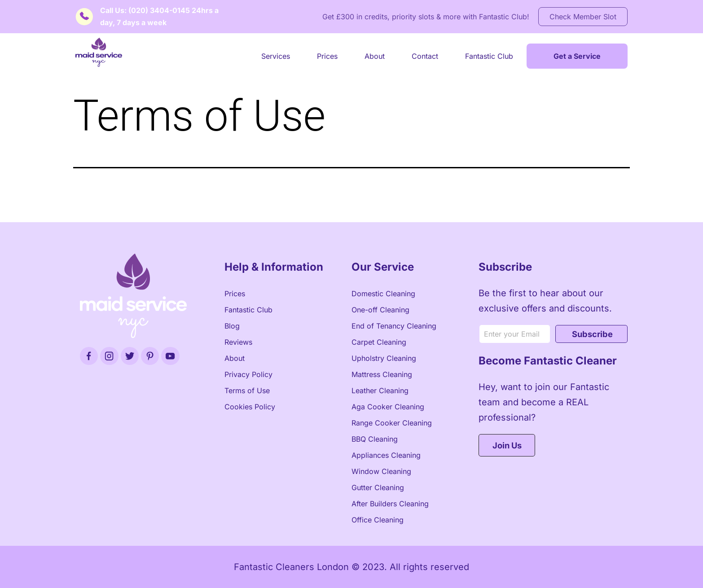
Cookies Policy (250, 407)
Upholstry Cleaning (384, 358)
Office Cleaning (378, 520)
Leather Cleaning (380, 391)
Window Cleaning (381, 471)
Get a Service (577, 56)
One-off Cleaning (380, 310)
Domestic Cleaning (383, 294)
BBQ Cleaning (375, 439)
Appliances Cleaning (386, 455)
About (375, 56)
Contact (425, 56)
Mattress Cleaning (382, 374)
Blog (232, 326)
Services (276, 56)
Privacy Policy (248, 374)
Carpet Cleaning (379, 342)
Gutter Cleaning (378, 487)
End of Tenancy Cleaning (394, 326)
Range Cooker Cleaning (392, 423)
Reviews (238, 342)
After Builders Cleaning (390, 504)
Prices (327, 56)
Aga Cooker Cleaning (388, 407)
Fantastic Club (489, 56)
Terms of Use (247, 391)
